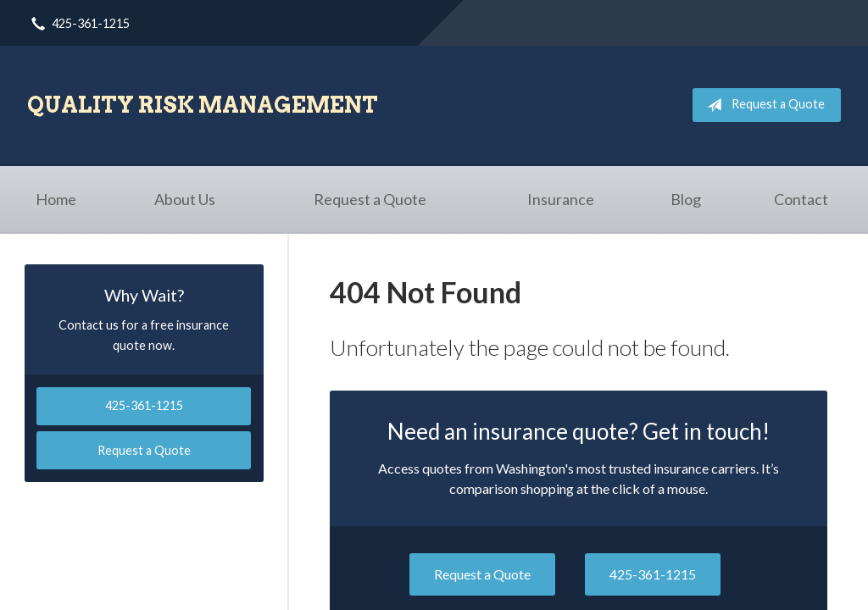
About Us (185, 199)
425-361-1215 (653, 574)
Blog (686, 199)
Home (56, 199)
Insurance (561, 199)
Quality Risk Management (203, 105)
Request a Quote (762, 105)
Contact (801, 199)
